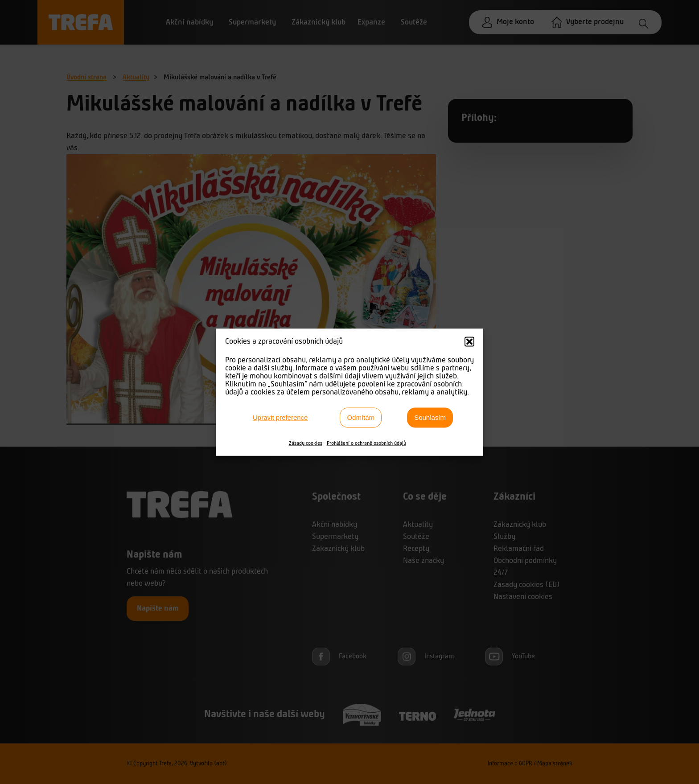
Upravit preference (280, 417)
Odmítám (361, 417)
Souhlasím (430, 417)
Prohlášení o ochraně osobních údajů (366, 443)
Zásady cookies (306, 443)
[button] (469, 341)
